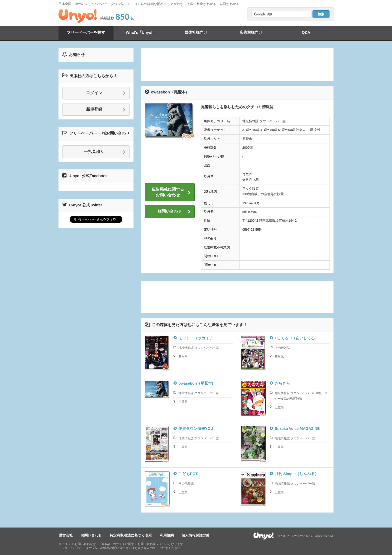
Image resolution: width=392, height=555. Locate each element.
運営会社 (65, 535)
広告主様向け (251, 33)
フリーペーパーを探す (86, 33)
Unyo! (78, 16)
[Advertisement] (237, 64)
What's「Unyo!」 (141, 33)
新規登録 (106, 110)
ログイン (106, 93)
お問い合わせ (90, 535)
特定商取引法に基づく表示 (129, 535)
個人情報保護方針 (193, 535)
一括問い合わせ (172, 212)
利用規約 (165, 535)
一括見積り (105, 152)
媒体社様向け (196, 33)
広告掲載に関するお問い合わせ (171, 192)
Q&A (306, 33)
